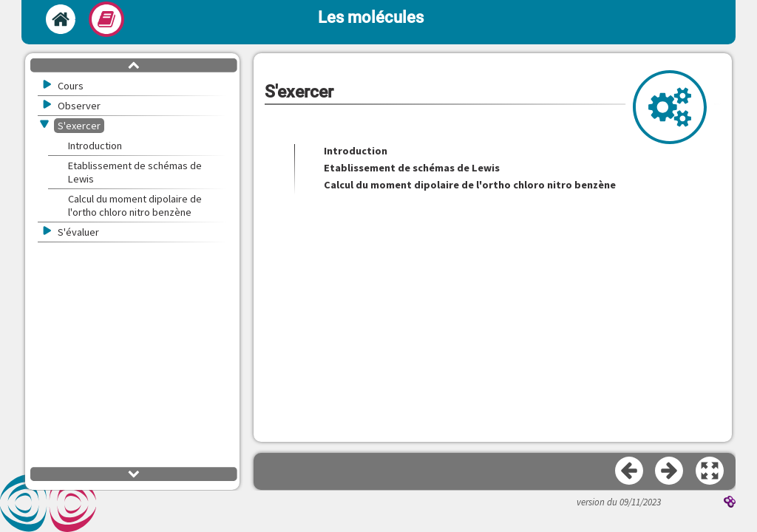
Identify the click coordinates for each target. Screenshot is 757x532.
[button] (710, 471)
